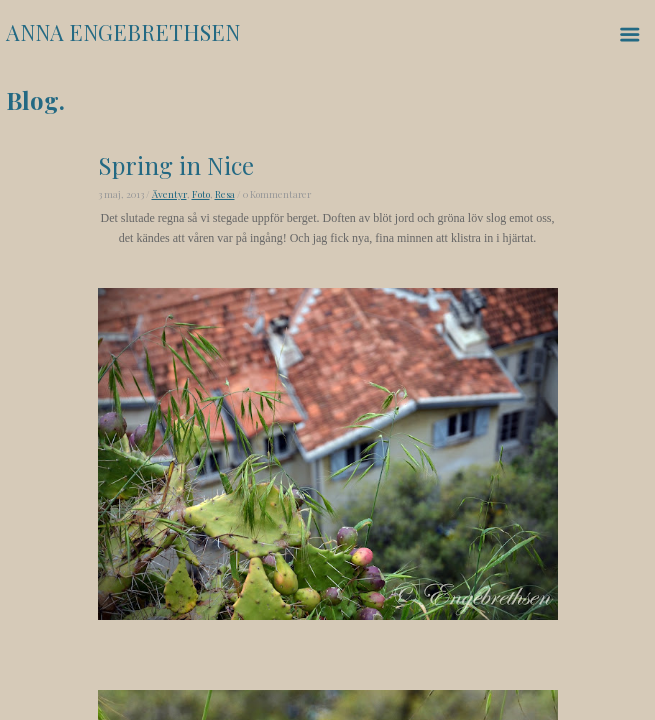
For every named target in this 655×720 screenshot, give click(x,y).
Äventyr (169, 194)
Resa (225, 194)
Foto (201, 194)
